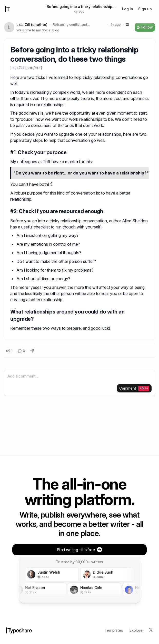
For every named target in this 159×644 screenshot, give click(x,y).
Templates (114, 630)
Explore (136, 630)
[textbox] (79, 376)
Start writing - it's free (79, 550)
